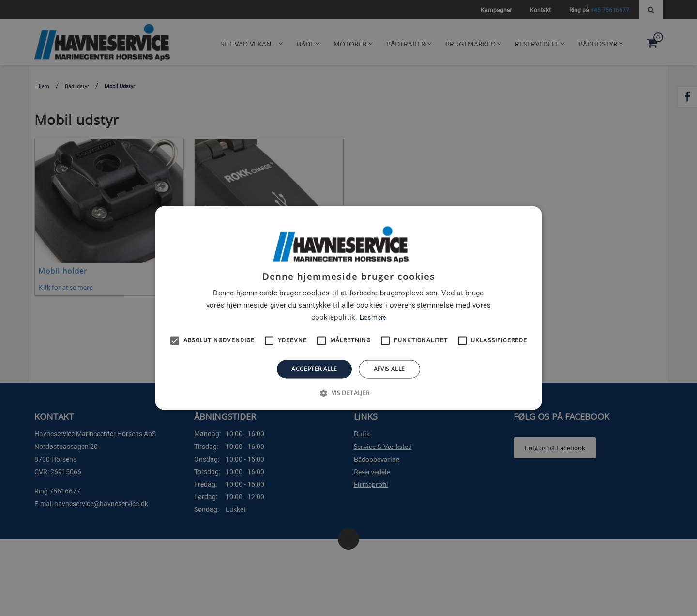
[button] (348, 393)
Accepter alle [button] (314, 369)
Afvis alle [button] (389, 369)
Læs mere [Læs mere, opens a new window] (373, 318)
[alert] (348, 308)
